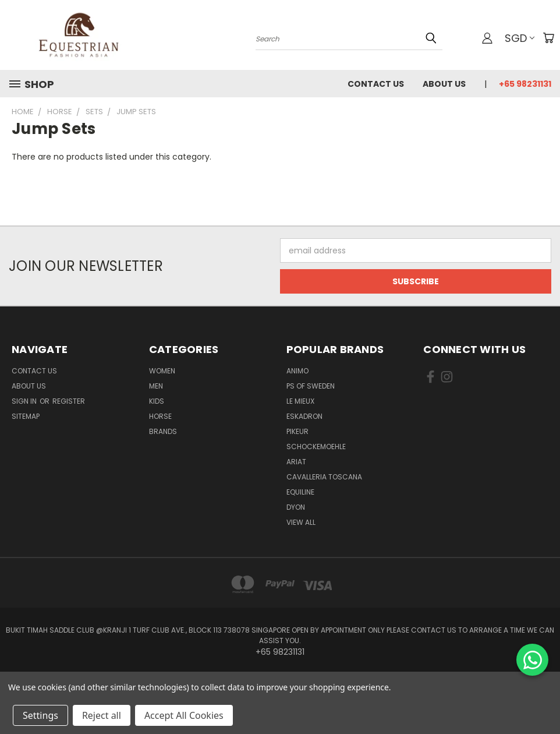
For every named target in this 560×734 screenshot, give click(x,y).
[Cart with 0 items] (548, 38)
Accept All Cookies (184, 715)
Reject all (102, 715)
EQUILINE (300, 492)
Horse (160, 416)
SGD (520, 38)
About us (444, 84)
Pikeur (297, 431)
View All (301, 522)
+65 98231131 (525, 84)
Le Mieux (300, 401)
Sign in (25, 401)
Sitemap (26, 416)
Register (69, 401)
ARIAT (296, 462)
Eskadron (304, 416)
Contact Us (376, 84)
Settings (40, 715)
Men (156, 386)
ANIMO (297, 371)
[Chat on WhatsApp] (532, 660)
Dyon (296, 507)
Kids (157, 401)
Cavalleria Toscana (324, 477)
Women (162, 371)
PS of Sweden (311, 386)
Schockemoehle (316, 447)
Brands (163, 431)
